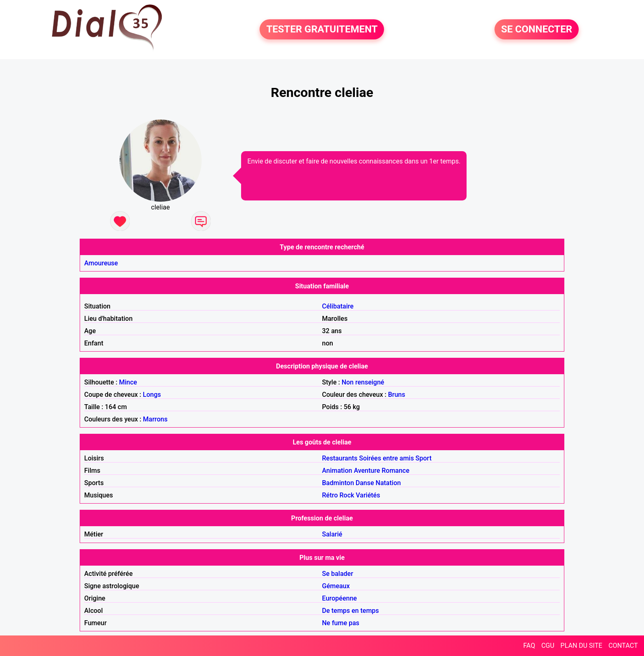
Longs (152, 395)
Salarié (332, 534)
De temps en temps (351, 611)
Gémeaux (336, 586)
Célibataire (338, 306)
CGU (548, 646)
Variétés (368, 495)
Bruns (397, 395)
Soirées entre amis (386, 458)
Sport (424, 458)
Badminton (338, 483)
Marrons (155, 419)
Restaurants (340, 458)
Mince (128, 382)
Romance (396, 471)
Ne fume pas (341, 623)
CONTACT (623, 646)
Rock (347, 495)
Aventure (367, 471)
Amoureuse (101, 263)
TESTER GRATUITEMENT (322, 30)
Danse (365, 483)
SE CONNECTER (537, 30)
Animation (337, 471)
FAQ (529, 646)
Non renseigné (363, 382)
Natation (388, 483)
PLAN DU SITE (582, 646)
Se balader (338, 574)
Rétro (330, 495)
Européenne (339, 598)
